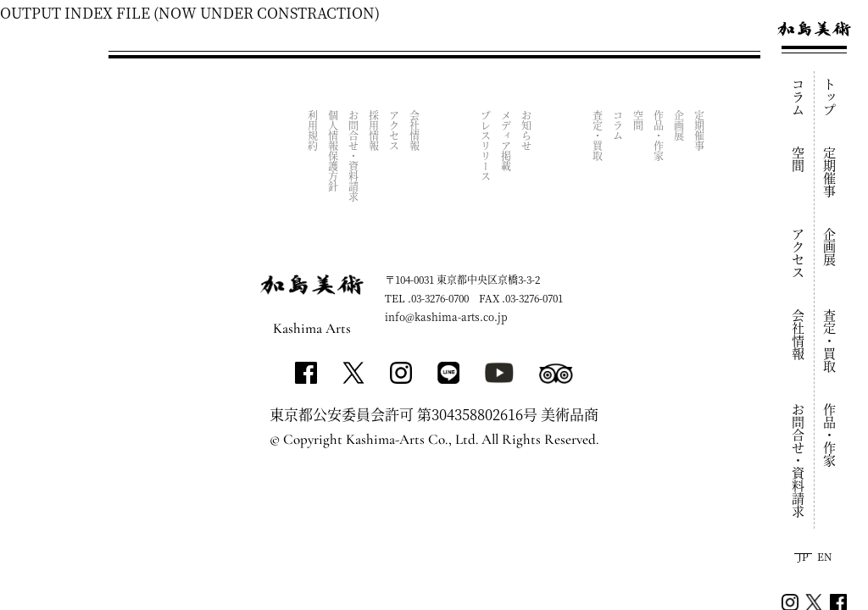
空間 (799, 159)
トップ (830, 97)
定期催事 (830, 172)
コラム (799, 97)
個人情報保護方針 (334, 151)
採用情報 (374, 130)
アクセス (799, 253)
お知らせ (527, 130)
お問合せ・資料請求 (799, 460)
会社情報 (799, 335)
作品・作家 (830, 435)
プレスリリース (486, 146)
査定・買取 (830, 341)
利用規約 (313, 130)
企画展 (830, 247)
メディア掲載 (506, 141)
